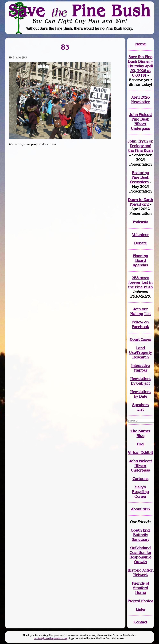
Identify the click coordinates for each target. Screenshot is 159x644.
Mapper (140, 370)
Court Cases (140, 339)
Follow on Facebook (140, 324)
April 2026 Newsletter (140, 100)
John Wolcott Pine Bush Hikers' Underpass (140, 122)
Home (140, 44)
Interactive (140, 366)
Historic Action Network (140, 572)
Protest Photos (140, 601)
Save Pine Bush (80, 11)
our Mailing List (140, 311)
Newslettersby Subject (140, 381)
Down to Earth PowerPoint (140, 202)
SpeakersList (140, 407)
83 (65, 47)
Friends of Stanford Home (140, 588)
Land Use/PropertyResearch (140, 352)
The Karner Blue (140, 433)
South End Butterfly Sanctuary (140, 535)
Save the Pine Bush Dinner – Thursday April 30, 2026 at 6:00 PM (140, 66)
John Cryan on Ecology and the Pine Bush (140, 146)
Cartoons (140, 479)
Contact (140, 622)
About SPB (140, 509)
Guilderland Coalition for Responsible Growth (140, 555)
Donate (140, 243)
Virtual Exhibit (140, 453)
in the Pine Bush (140, 285)
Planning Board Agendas (140, 260)
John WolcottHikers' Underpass (140, 466)
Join (137, 309)
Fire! (140, 444)
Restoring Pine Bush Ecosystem (139, 177)
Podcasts (140, 222)
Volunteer (140, 235)
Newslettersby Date (140, 394)
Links (140, 609)
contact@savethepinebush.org (51, 639)
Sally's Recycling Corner (140, 492)
